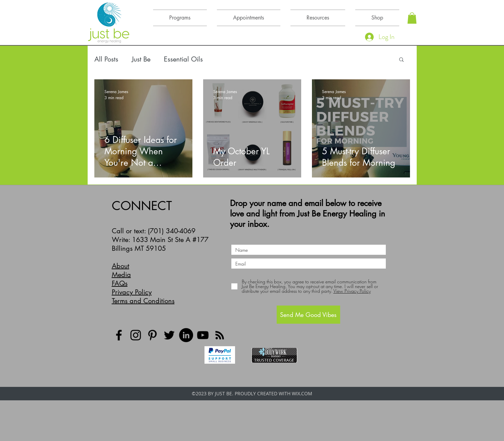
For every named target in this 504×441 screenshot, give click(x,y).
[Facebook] (119, 335)
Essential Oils (183, 59)
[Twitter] (169, 335)
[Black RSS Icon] (220, 335)
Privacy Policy (132, 292)
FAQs (120, 283)
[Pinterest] (152, 335)
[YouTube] (203, 335)
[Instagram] (136, 335)
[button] (412, 18)
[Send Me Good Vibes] (308, 315)
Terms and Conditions (143, 301)
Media (121, 275)
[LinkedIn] (186, 335)
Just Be (141, 59)
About (121, 266)
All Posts (106, 59)
